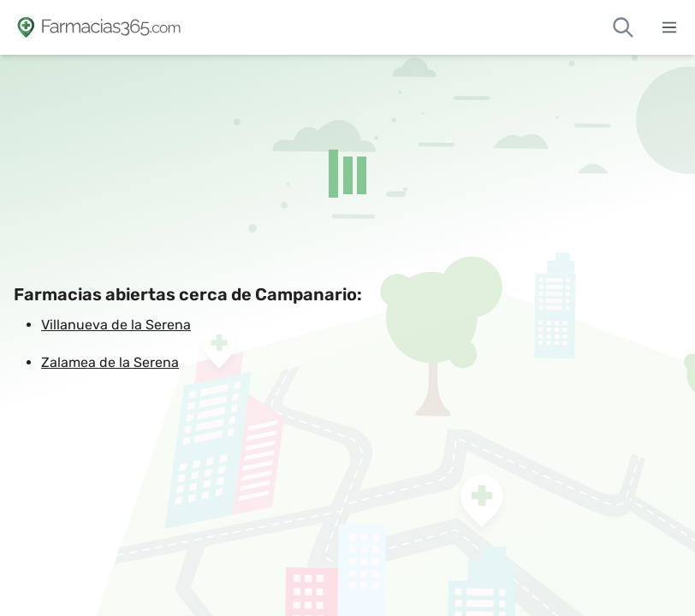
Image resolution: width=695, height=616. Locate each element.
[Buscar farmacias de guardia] (623, 27)
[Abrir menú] (669, 27)
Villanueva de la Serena (116, 325)
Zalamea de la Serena (110, 362)
